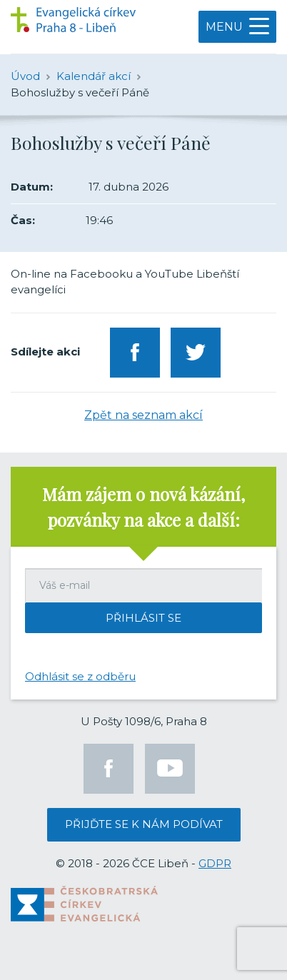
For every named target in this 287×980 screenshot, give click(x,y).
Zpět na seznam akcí (143, 415)
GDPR (215, 863)
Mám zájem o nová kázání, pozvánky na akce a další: (143, 507)
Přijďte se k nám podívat (144, 824)
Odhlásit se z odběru (80, 676)
